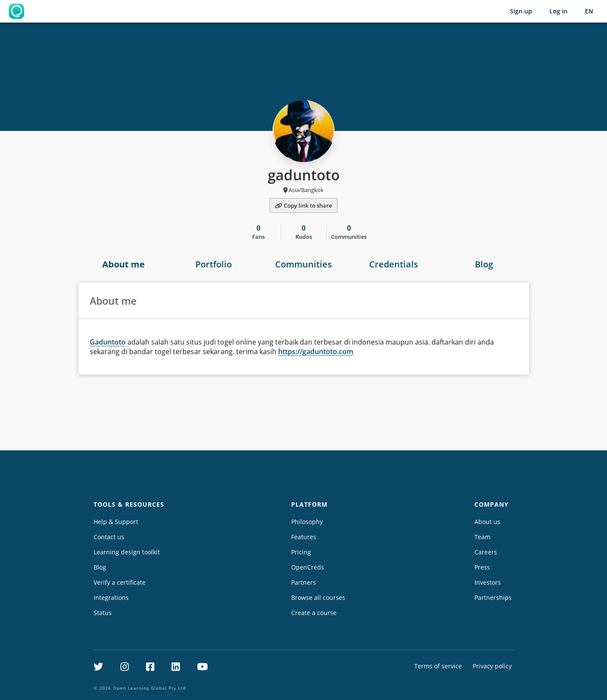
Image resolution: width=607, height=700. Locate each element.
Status (103, 613)
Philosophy (307, 522)
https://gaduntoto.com (316, 352)
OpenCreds (308, 567)
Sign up (521, 11)
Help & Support (116, 522)
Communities (303, 264)
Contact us (109, 537)
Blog (484, 264)
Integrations (111, 597)
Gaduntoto (108, 342)
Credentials (394, 264)
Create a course (314, 613)
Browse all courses (318, 597)
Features (304, 537)
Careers (486, 552)
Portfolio (214, 264)
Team (482, 537)
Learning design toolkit (127, 552)
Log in (558, 11)
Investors (488, 582)
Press (482, 567)
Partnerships (493, 597)
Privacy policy (492, 666)
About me (123, 264)
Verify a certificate (120, 582)
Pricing (301, 552)
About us (487, 522)
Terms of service (438, 666)
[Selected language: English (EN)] (589, 11)
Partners (303, 582)
